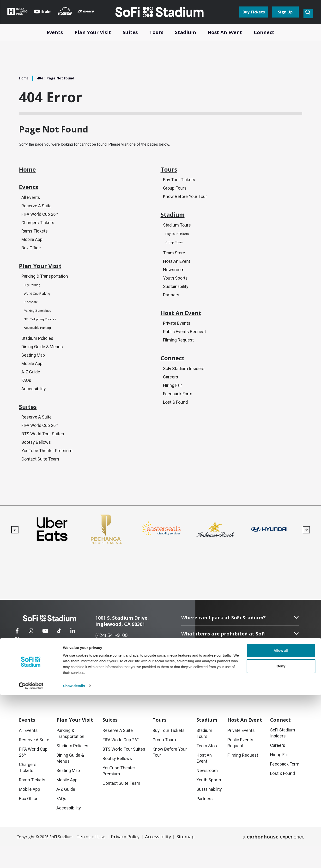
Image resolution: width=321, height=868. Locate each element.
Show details (74, 859)
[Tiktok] (59, 656)
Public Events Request (185, 349)
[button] (15, 552)
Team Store (174, 264)
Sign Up (285, 17)
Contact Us (52, 681)
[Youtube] (45, 659)
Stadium (176, 225)
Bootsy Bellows (36, 464)
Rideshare (32, 318)
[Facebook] (17, 659)
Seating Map (33, 371)
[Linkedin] (73, 659)
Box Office (31, 260)
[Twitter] (87, 659)
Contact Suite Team (40, 482)
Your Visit (75, 742)
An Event (245, 742)
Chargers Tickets (38, 234)
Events (31, 197)
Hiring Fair (173, 407)
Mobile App (32, 251)
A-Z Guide (31, 388)
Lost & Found (175, 424)
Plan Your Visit (46, 281)
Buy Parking (34, 301)
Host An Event (177, 273)
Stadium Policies (37, 354)
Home (24, 78)
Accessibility (34, 406)
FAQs (26, 397)
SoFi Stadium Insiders (184, 390)
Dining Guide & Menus (42, 362)
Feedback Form (178, 416)
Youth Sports (175, 290)
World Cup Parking (39, 309)
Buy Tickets (254, 17)
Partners (171, 307)
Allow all (281, 823)
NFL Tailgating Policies (43, 335)
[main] (160, 264)
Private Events (177, 340)
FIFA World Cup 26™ (40, 225)
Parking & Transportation (45, 292)
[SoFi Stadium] (55, 643)
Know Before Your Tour (185, 204)
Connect (176, 378)
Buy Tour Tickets (179, 186)
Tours (171, 175)
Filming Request (178, 357)
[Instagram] (31, 659)
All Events (31, 208)
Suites (30, 427)
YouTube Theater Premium (47, 473)
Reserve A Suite (36, 217)
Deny (281, 839)
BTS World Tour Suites (43, 456)
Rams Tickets (35, 242)
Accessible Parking (40, 343)
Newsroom (174, 281)
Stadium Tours (177, 236)
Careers (171, 398)
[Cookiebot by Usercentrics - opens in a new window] (31, 859)
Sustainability (176, 299)
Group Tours (175, 195)
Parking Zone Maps (40, 326)
